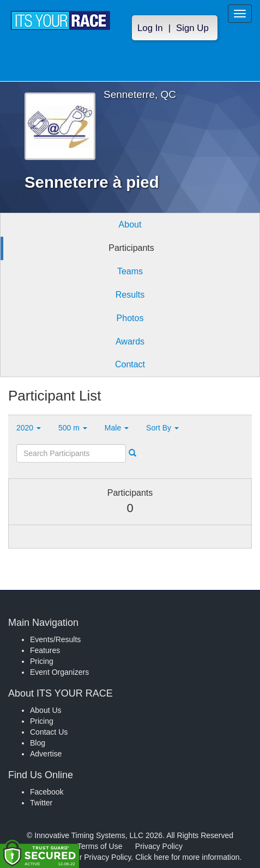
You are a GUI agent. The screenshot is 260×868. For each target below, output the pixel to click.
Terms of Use (100, 846)
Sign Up (192, 28)
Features (45, 650)
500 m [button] (73, 428)
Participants (131, 248)
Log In (150, 28)
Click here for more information (187, 857)
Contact (130, 364)
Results (130, 295)
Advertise (46, 754)
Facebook (47, 792)
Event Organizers (59, 672)
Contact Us (49, 732)
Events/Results (55, 639)
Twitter (41, 803)
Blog (38, 743)
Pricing (42, 661)
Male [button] (117, 428)
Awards (130, 341)
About (130, 224)
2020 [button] (29, 428)
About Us (46, 710)
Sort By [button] (162, 428)
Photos (130, 318)
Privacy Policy (159, 846)
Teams (130, 271)
